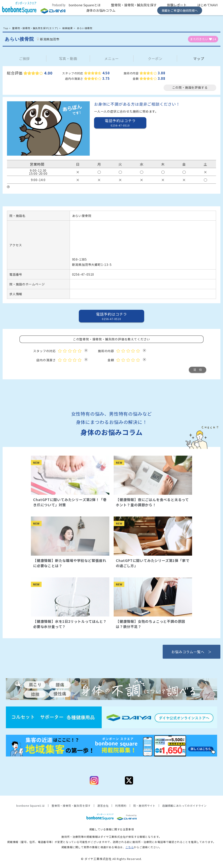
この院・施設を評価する (190, 87)
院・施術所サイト (144, 806)
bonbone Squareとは (85, 5)
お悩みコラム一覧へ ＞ (192, 652)
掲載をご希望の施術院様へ (180, 10)
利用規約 (121, 806)
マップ (199, 58)
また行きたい (203, 39)
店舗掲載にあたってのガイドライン (184, 806)
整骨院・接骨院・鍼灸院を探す (134, 5)
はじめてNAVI (208, 5)
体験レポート (177, 5)
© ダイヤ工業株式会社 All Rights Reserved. (111, 859)
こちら (130, 847)
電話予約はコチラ (120, 122)
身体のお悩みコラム (101, 10)
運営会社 (103, 806)
